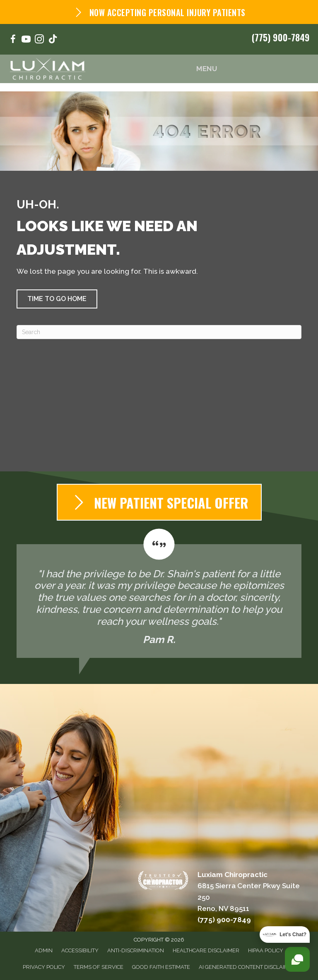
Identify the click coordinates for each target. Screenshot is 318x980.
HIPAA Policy (266, 950)
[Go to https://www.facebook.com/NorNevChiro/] (13, 40)
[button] (57, 299)
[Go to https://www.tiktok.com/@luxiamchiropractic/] (53, 40)
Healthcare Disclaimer (206, 950)
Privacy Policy (44, 967)
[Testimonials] (159, 593)
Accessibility (80, 950)
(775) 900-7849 (281, 37)
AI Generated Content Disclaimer (247, 967)
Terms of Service (99, 967)
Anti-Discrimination (136, 950)
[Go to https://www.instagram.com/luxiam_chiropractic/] (39, 40)
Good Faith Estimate (161, 967)
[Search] (159, 332)
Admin (44, 950)
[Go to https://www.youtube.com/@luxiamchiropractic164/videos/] (26, 40)
